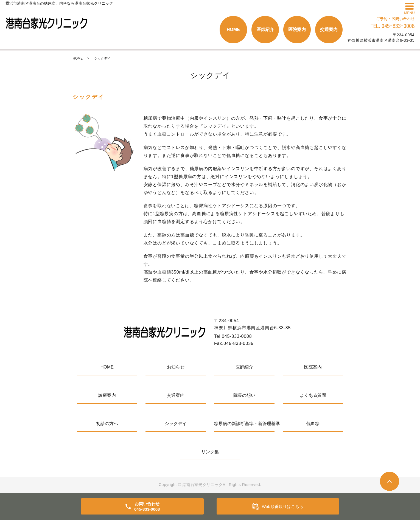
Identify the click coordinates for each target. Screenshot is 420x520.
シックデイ (176, 424)
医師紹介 (265, 29)
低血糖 (313, 424)
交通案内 (329, 29)
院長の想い (244, 395)
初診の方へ (107, 424)
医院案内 (297, 29)
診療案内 (107, 395)
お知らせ (176, 367)
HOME (233, 29)
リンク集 (210, 452)
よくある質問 (313, 395)
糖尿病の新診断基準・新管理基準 (244, 424)
